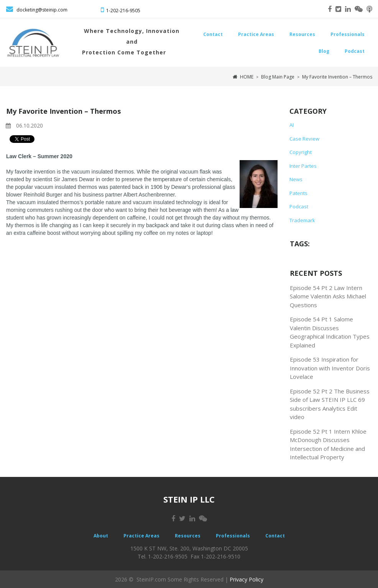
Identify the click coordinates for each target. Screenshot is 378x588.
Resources (302, 34)
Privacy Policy (247, 579)
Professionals (348, 34)
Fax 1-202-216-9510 (215, 556)
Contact (213, 34)
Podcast (355, 51)
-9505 (134, 11)
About (101, 535)
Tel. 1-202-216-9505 (163, 556)
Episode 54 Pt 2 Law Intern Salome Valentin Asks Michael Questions (328, 296)
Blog (324, 51)
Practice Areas (256, 34)
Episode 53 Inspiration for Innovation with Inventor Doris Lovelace (330, 368)
